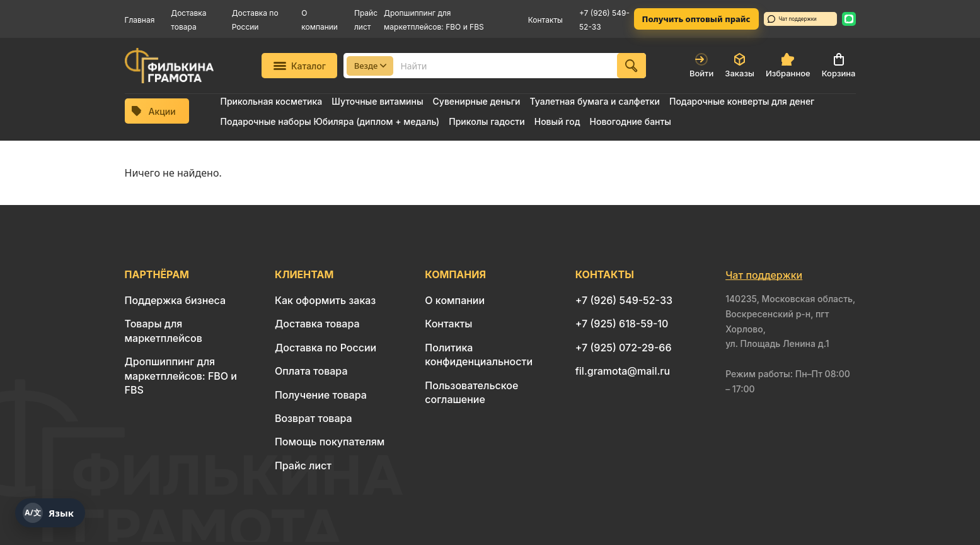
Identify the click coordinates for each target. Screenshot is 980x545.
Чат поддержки (792, 19)
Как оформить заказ (326, 300)
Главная (140, 20)
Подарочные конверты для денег (742, 101)
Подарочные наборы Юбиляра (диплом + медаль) (330, 121)
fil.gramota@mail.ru (623, 371)
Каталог (300, 66)
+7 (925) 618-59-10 (622, 324)
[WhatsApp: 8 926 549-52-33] (849, 19)
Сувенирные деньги (477, 101)
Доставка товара (317, 324)
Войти (701, 66)
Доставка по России (326, 348)
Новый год (557, 121)
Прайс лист (303, 466)
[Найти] (631, 66)
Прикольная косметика (272, 101)
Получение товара (321, 395)
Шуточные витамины (377, 101)
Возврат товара (314, 418)
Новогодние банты (631, 121)
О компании (455, 300)
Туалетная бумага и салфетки (594, 101)
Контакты (545, 20)
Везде (371, 66)
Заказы (740, 66)
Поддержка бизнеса (176, 300)
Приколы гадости (487, 121)
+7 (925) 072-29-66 (624, 348)
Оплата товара (311, 371)
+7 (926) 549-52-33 (624, 300)
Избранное (788, 66)
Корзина (839, 66)
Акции (154, 111)
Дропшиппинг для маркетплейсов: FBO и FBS (181, 376)
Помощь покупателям (330, 442)
